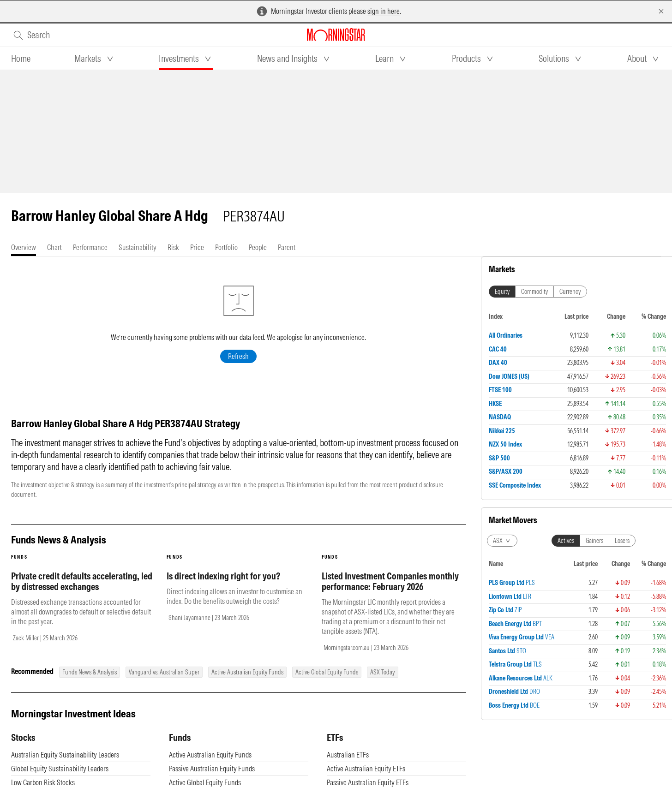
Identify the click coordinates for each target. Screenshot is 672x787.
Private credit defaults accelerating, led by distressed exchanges (82, 590)
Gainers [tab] (594, 541)
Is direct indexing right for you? (223, 585)
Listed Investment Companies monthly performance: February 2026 (390, 590)
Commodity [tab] (534, 292)
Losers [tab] (622, 541)
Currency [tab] (570, 292)
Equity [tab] (502, 292)
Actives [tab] (566, 541)
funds (19, 566)
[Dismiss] (661, 11)
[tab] (21, 59)
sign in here (384, 11)
